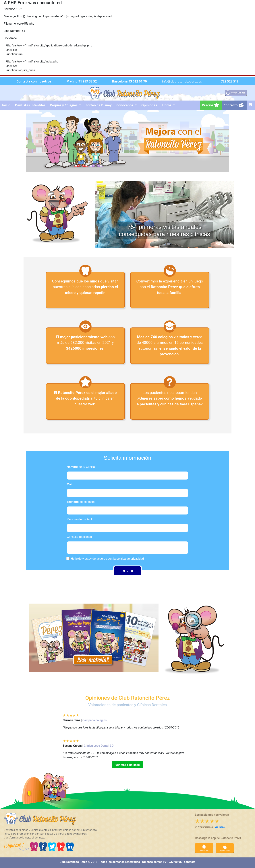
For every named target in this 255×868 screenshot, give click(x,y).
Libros (167, 105)
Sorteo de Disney (99, 105)
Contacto (234, 105)
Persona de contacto (80, 519)
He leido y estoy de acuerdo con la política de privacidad (107, 559)
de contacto (81, 502)
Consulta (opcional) (79, 537)
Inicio (6, 105)
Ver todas (220, 827)
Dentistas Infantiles (30, 105)
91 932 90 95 (173, 862)
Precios (210, 105)
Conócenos (125, 105)
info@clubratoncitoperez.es (182, 81)
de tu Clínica (81, 467)
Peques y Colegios (64, 105)
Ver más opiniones (127, 765)
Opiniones (149, 105)
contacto (190, 862)
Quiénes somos (152, 862)
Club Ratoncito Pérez (73, 862)
